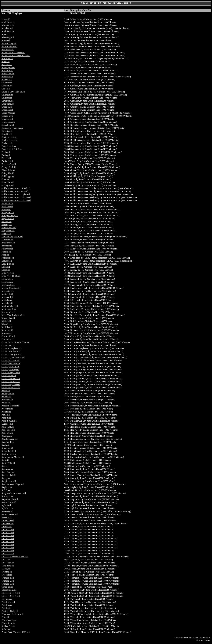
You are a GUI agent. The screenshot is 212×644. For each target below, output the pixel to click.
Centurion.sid (7, 101)
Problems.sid (7, 409)
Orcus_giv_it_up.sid (10, 366)
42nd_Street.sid (8, 22)
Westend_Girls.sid (10, 611)
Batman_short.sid (9, 46)
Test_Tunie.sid (8, 563)
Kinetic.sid (6, 252)
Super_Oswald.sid (10, 514)
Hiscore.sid (6, 222)
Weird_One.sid (8, 602)
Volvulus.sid (7, 599)
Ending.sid (6, 152)
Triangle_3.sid (8, 584)
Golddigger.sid (8, 176)
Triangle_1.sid (8, 578)
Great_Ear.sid (8, 182)
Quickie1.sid (7, 424)
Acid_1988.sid (8, 31)
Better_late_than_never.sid (13, 52)
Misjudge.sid (7, 303)
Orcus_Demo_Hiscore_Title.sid (15, 342)
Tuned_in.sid (7, 587)
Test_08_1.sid (8, 548)
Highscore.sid (8, 219)
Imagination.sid (8, 243)
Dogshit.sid (7, 134)
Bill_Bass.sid (7, 59)
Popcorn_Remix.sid (10, 406)
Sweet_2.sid (7, 517)
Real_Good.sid (8, 430)
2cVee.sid (6, 19)
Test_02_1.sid (8, 529)
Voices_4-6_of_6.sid (11, 596)
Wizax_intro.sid (9, 623)
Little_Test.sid (8, 273)
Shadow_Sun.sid (9, 454)
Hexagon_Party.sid (10, 216)
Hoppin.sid (6, 234)
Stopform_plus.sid (10, 499)
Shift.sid (5, 460)
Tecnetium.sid (8, 520)
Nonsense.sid (7, 333)
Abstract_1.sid (8, 25)
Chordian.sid (7, 110)
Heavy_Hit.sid (8, 212)
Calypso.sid (7, 83)
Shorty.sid (6, 478)
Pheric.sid (6, 391)
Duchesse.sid (7, 143)
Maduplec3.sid (8, 285)
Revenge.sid (7, 436)
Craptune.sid (7, 119)
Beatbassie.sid (8, 49)
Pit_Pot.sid (6, 397)
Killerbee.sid (7, 249)
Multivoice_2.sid (9, 309)
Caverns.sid (7, 98)
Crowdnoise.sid (8, 122)
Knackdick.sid (8, 258)
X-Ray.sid (6, 629)
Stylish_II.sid (7, 508)
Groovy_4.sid (8, 185)
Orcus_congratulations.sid (13, 357)
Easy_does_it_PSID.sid (12, 149)
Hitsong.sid (7, 225)
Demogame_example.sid (12, 128)
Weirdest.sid (7, 605)
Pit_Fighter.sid (8, 394)
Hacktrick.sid (7, 203)
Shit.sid (5, 466)
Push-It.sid (6, 418)
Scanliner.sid (7, 448)
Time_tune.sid (8, 566)
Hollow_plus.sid (9, 228)
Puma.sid (6, 415)
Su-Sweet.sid (7, 511)
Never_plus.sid (8, 318)
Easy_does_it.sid (9, 146)
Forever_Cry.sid (9, 164)
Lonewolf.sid (7, 279)
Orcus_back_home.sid (11, 351)
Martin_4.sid (7, 294)
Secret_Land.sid (9, 451)
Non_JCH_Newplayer (12, 13)
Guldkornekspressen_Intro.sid (15, 191)
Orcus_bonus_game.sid (12, 354)
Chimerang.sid (8, 104)
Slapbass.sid (7, 487)
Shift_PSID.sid (8, 463)
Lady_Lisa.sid (8, 264)
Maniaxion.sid (8, 291)
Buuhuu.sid (7, 80)
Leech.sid (6, 270)
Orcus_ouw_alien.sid (11, 382)
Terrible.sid (7, 526)
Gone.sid (5, 179)
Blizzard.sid (7, 65)
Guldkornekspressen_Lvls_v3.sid (16, 197)
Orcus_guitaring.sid (10, 369)
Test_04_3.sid (8, 536)
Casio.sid (6, 89)
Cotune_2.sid (7, 116)
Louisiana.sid (7, 282)
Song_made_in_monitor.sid (14, 493)
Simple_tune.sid (9, 481)
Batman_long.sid (9, 43)
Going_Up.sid (8, 173)
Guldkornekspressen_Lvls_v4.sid (16, 200)
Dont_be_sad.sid (9, 137)
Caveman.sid (7, 95)
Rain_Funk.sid (8, 427)
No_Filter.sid (7, 327)
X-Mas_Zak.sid (8, 626)
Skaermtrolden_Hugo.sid (13, 484)
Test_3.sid (6, 560)
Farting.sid (6, 155)
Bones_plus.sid (8, 68)
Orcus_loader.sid (9, 376)
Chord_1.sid (7, 107)
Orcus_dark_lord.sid (11, 360)
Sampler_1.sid (8, 442)
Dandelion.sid (8, 125)
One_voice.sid (8, 339)
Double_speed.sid (9, 140)
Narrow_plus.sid (9, 312)
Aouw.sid (6, 40)
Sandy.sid (6, 445)
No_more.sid (7, 330)
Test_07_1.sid (8, 545)
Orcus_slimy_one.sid (11, 388)
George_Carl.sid (9, 167)
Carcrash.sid (7, 86)
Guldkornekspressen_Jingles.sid (16, 194)
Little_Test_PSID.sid (11, 276)
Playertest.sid (7, 400)
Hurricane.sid (7, 240)
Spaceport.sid (7, 496)
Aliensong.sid (8, 37)
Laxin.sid (6, 267)
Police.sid (6, 403)
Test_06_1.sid (8, 542)
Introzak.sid (7, 246)
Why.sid (5, 617)
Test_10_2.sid (8, 551)
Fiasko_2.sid (7, 161)
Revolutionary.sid (9, 439)
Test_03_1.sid (8, 533)
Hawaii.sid (6, 209)
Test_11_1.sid (8, 554)
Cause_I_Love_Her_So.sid (13, 92)
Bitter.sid (5, 62)
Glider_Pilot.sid (9, 170)
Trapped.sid (7, 575)
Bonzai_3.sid (7, 71)
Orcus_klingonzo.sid (11, 372)
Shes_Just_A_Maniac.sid (13, 457)
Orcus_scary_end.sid (11, 385)
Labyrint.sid (7, 261)
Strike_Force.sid (9, 502)
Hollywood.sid (8, 231)
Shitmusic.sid (7, 469)
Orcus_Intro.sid (8, 345)
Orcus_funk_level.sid (11, 363)
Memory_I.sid (8, 297)
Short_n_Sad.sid (9, 475)
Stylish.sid (6, 505)
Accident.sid (7, 28)
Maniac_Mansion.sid (11, 288)
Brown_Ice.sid (8, 74)
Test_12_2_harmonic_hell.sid (15, 557)
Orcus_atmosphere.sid (11, 348)
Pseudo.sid (6, 412)
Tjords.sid (6, 569)
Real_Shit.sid (7, 433)
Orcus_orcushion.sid (11, 379)
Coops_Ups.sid (8, 113)
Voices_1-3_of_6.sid (11, 593)
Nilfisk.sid (6, 321)
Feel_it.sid (6, 158)
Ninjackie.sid (7, 324)
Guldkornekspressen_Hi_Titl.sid (16, 188)
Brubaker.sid (7, 77)
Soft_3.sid (6, 490)
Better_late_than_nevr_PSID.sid (16, 56)
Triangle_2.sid (8, 581)
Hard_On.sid (7, 206)
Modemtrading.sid (10, 306)
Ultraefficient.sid (9, 590)
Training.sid (7, 572)
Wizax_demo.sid (9, 620)
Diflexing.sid (7, 131)
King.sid (5, 255)
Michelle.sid (7, 300)
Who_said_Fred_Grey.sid (13, 614)
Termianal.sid (7, 523)
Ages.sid (5, 34)
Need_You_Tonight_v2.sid (13, 315)
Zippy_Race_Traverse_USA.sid (16, 632)
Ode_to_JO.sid (8, 336)
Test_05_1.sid (8, 539)
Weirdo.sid (6, 608)
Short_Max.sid (8, 472)
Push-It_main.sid (9, 421)
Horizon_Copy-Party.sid (12, 237)
